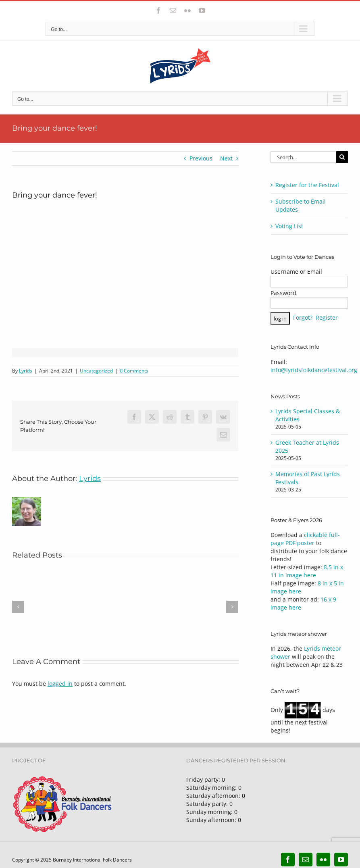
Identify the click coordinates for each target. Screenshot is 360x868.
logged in (60, 684)
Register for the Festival (307, 185)
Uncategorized (96, 371)
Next (226, 158)
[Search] (342, 157)
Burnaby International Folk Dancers (92, 860)
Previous (201, 158)
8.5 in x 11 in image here (307, 571)
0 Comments (134, 371)
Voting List (289, 226)
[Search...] (303, 157)
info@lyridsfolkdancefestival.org (314, 370)
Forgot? (303, 318)
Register (327, 318)
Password (283, 293)
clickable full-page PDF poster (305, 539)
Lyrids (26, 371)
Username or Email (296, 272)
